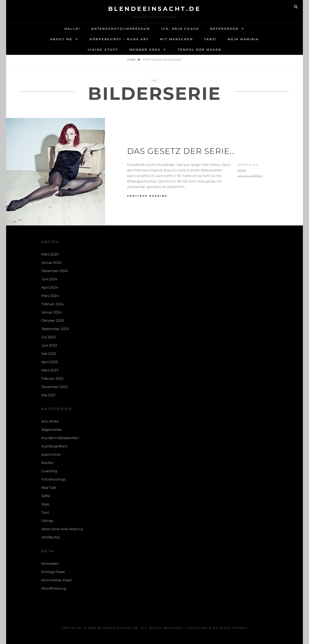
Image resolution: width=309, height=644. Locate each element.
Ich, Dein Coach (180, 29)
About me (61, 39)
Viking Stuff (103, 50)
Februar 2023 (52, 379)
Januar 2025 (51, 263)
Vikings (47, 521)
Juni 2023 (49, 345)
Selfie (46, 496)
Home (132, 60)
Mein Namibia (243, 39)
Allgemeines (52, 430)
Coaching (49, 471)
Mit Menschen (176, 39)
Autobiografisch (54, 446)
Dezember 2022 (55, 387)
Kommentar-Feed (56, 580)
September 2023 (55, 329)
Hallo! (72, 29)
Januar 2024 (52, 312)
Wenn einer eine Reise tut (62, 529)
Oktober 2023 (53, 321)
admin (242, 170)
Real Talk (49, 488)
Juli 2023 (48, 337)
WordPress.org (54, 588)
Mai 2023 (49, 354)
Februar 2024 (53, 304)
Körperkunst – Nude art (119, 39)
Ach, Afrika (50, 421)
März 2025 (50, 254)
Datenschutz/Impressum (121, 29)
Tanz (45, 512)
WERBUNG (51, 537)
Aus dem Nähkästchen (60, 438)
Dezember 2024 (55, 271)
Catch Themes (233, 628)
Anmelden (50, 564)
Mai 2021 (48, 395)
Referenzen (224, 29)
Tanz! (210, 39)
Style (45, 504)
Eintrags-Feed (53, 572)
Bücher (47, 463)
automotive (51, 454)
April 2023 (49, 362)
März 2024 (50, 296)
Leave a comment (250, 176)
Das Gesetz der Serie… (181, 151)
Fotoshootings (54, 479)
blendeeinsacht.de (155, 9)
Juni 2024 (49, 279)
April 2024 (50, 287)
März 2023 (50, 370)
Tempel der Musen (200, 50)
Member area (145, 50)
